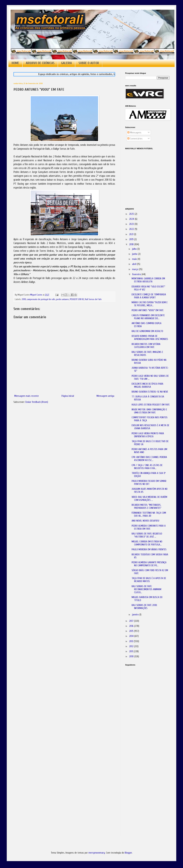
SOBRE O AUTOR (89, 63)
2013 (132, 641)
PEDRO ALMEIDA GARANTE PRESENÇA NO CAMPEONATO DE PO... (149, 564)
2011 (131, 651)
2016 (132, 626)
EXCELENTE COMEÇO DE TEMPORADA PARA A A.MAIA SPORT (149, 296)
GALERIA (66, 63)
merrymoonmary (97, 853)
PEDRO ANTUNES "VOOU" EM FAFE (148, 310)
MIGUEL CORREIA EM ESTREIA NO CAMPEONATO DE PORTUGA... (147, 543)
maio (135, 259)
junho (135, 254)
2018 (24, 299)
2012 (132, 646)
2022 (132, 229)
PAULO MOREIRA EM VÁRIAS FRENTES (149, 550)
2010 (132, 657)
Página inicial (68, 396)
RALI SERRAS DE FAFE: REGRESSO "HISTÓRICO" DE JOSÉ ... (147, 535)
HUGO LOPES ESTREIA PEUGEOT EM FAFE (151, 405)
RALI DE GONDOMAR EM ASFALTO (147, 331)
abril (135, 264)
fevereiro (137, 274)
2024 (132, 219)
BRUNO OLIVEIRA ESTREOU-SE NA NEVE (150, 392)
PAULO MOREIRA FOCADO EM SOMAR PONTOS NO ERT (149, 483)
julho (135, 249)
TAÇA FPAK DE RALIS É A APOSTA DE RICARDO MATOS (149, 580)
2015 (132, 631)
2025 (132, 214)
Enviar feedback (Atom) (37, 402)
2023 (132, 224)
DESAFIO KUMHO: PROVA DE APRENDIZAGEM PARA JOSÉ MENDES (150, 338)
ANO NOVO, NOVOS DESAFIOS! (145, 521)
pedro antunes (63, 299)
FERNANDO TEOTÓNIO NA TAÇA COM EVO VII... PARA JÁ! (149, 514)
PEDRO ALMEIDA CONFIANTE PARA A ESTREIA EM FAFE (149, 527)
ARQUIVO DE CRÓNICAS (40, 63)
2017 (132, 621)
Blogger (128, 853)
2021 (132, 234)
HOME (15, 63)
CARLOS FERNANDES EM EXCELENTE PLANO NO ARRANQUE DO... (148, 317)
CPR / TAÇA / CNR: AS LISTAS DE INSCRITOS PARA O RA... (147, 467)
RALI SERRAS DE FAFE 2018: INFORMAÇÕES (144, 607)
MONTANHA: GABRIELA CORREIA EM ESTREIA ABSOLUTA (148, 280)
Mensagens (134, 133)
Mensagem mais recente (27, 396)
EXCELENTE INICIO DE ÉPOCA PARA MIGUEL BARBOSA (147, 385)
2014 (132, 636)
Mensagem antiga (105, 396)
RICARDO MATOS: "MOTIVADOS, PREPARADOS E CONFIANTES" (146, 506)
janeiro (136, 615)
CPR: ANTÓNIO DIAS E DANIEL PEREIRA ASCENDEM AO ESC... (149, 459)
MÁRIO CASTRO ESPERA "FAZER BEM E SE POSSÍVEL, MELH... (150, 304)
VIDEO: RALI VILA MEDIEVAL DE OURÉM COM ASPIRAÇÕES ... (149, 499)
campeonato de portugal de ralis (41, 299)
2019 (132, 239)
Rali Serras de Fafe (93, 299)
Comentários (135, 139)
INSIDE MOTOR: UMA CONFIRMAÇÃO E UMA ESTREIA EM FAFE (149, 411)
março (135, 269)
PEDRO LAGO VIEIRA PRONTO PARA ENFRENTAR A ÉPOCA (148, 435)
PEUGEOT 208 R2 (77, 299)
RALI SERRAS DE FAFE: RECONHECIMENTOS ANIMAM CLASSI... (146, 589)
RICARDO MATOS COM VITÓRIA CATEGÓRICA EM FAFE (146, 346)
